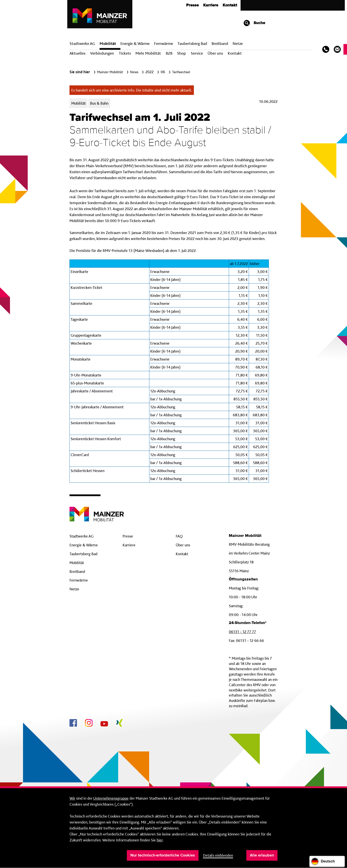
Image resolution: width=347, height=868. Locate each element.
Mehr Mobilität (148, 53)
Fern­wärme (164, 43)
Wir (72, 798)
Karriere (211, 5)
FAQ (179, 536)
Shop (181, 53)
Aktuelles (77, 53)
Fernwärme (79, 580)
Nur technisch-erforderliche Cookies (163, 855)
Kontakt (230, 5)
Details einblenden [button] (218, 855)
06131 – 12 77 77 (242, 632)
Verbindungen (102, 53)
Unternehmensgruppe (111, 798)
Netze (238, 43)
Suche (254, 23)
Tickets (125, 53)
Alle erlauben (262, 855)
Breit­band (220, 43)
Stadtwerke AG (82, 43)
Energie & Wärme (135, 43)
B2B (169, 53)
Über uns (215, 53)
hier (160, 840)
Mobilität (108, 43)
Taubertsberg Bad (192, 43)
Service (197, 53)
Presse (192, 5)
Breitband (77, 571)
